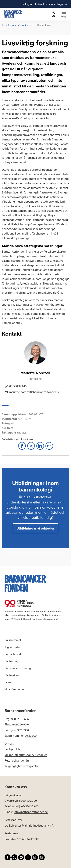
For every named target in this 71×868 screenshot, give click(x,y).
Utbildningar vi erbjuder (35, 528)
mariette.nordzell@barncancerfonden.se (35, 392)
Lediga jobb (12, 749)
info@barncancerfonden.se (31, 812)
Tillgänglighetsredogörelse (22, 766)
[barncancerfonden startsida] (13, 14)
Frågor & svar (13, 795)
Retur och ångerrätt (17, 760)
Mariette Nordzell (35, 373)
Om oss (9, 744)
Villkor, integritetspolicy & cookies (26, 755)
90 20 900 (31, 736)
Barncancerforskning (18, 25)
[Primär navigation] (64, 14)
